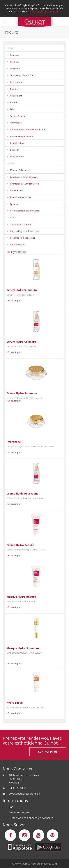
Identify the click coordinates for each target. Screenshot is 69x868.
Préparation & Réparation (23, 238)
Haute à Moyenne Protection (24, 231)
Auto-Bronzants (18, 245)
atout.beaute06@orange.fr (25, 794)
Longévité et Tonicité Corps (24, 177)
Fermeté (14, 62)
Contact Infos (48, 752)
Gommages (16, 123)
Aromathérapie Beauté (21, 136)
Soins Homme (17, 157)
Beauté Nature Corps (20, 197)
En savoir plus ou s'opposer (45, 12)
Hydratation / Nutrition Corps (24, 184)
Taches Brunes (17, 116)
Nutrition (15, 89)
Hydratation (16, 82)
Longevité (15, 69)
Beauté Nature (17, 143)
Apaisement (16, 96)
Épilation (14, 204)
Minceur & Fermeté (20, 170)
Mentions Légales (19, 812)
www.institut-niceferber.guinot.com (36, 864)
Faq (11, 807)
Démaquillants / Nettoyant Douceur (28, 129)
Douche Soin (16, 190)
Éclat (12, 109)
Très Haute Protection (21, 224)
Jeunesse (15, 55)
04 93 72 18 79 (18, 788)
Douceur (14, 150)
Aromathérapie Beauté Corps (25, 211)
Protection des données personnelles (31, 818)
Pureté (14, 102)
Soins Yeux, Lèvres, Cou (22, 75)
